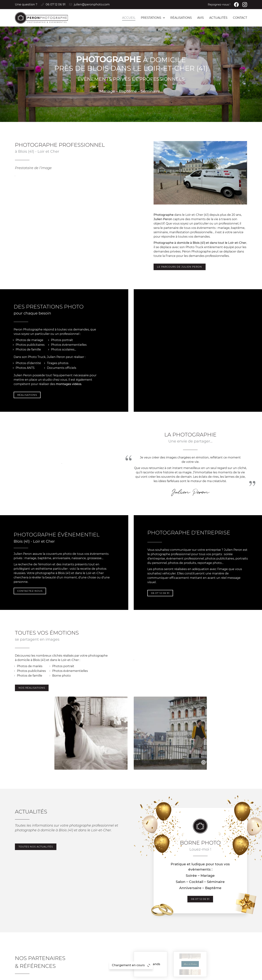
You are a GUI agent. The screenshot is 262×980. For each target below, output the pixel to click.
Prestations (151, 18)
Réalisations (181, 18)
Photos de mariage (29, 278)
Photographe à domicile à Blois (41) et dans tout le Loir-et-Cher (200, 179)
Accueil (129, 18)
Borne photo (85, 603)
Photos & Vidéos (235, 936)
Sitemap (161, 975)
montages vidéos (69, 322)
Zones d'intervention (183, 975)
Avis (201, 18)
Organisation (233, 941)
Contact (240, 18)
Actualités (218, 18)
